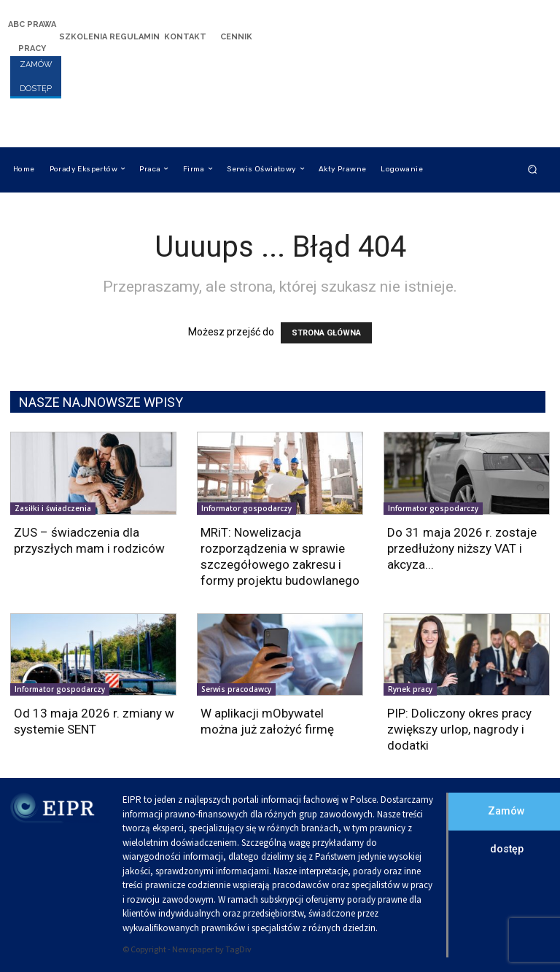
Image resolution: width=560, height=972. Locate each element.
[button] (533, 169)
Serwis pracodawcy (236, 689)
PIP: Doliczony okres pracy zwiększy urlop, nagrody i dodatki (459, 729)
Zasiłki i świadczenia (53, 508)
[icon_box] (32, 35)
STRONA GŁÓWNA (326, 333)
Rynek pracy (410, 689)
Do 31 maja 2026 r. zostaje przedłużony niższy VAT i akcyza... (462, 548)
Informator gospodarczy (246, 508)
